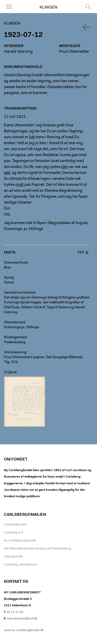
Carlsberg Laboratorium (20, 565)
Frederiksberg (15, 342)
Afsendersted (14, 323)
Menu (9, 6)
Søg (88, 6)
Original (10, 372)
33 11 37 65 (15, 612)
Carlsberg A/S (14, 533)
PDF (81, 253)
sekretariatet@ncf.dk (22, 619)
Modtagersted (15, 338)
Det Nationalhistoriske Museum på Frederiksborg (38, 549)
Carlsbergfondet (15, 525)
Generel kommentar (20, 293)
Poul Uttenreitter (74, 52)
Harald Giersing (18, 52)
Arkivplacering (15, 352)
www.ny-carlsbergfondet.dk (24, 630)
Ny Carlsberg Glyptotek (20, 541)
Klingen (48, 7)
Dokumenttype (16, 263)
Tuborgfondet (13, 557)
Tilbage (87, 27)
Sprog (9, 278)
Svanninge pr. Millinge (21, 327)
